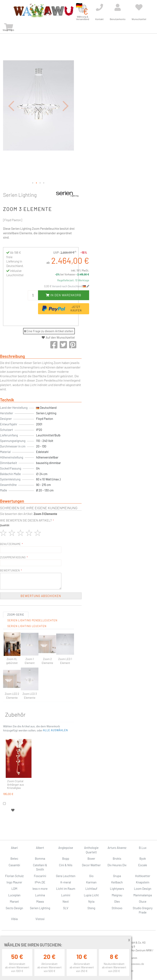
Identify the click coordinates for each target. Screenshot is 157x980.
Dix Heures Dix (117, 865)
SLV (66, 908)
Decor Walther (91, 865)
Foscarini (40, 876)
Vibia (14, 919)
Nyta (91, 901)
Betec (14, 858)
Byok (143, 858)
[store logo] (43, 11)
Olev (117, 901)
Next (66, 901)
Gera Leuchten (66, 876)
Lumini (66, 895)
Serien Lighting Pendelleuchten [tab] (32, 620)
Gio (91, 876)
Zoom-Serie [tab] (16, 615)
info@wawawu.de (134, 964)
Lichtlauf (91, 889)
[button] (11, 106)
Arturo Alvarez (117, 848)
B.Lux (143, 848)
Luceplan (14, 895)
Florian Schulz (14, 876)
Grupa (117, 876)
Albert (40, 848)
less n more (40, 889)
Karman (91, 882)
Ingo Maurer (14, 882)
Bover (91, 858)
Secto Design (14, 908)
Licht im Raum (66, 889)
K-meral (66, 882)
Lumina (40, 895)
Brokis (117, 858)
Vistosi (40, 919)
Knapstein (143, 882)
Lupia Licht (91, 895)
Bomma (40, 858)
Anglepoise (66, 848)
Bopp (66, 858)
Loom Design (143, 889)
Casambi (14, 865)
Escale (143, 865)
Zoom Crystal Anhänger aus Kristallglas (16, 785)
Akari (14, 848)
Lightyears (117, 889)
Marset (14, 901)
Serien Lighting (20, 195)
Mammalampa (143, 895)
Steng (91, 908)
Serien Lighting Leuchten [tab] (27, 626)
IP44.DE (40, 882)
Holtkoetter (143, 876)
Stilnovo (117, 908)
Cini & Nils (66, 865)
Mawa (40, 901)
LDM (14, 889)
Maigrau (117, 895)
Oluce (143, 901)
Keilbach (117, 882)
